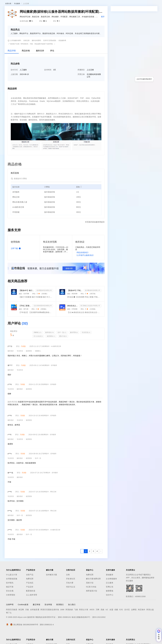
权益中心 (62, 4)
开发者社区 (71, 592)
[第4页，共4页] (97, 564)
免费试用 (30, 592)
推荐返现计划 (92, 604)
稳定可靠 (10, 600)
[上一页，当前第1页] (82, 564)
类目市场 (39, 11)
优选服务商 (62, 54)
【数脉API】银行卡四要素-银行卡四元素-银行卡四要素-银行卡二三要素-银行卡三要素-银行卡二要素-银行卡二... (27, 304)
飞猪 (76, 623)
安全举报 (48, 618)
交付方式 (14, 83)
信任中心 (110, 608)
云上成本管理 (32, 608)
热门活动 (59, 11)
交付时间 (48, 83)
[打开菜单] (4, 4)
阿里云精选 (49, 11)
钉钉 (121, 623)
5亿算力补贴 (91, 600)
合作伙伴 (85, 4)
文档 (68, 588)
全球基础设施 (12, 592)
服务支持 (40, 64)
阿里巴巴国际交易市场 (50, 623)
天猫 (27, 623)
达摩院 (134, 623)
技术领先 (10, 596)
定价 (70, 4)
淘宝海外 (141, 623)
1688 (62, 623)
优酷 (116, 623)
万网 (98, 623)
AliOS (92, 623)
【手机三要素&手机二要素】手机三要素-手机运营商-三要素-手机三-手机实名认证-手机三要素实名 (25, 319)
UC (107, 623)
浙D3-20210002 (99, 630)
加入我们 (72, 618)
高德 (102, 623)
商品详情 (12, 64)
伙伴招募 (68, 11)
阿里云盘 (150, 623)
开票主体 (81, 87)
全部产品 (30, 588)
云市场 (77, 4)
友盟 (111, 623)
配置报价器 (31, 604)
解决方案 (41, 4)
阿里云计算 (84, 623)
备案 (135, 4)
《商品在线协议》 (82, 266)
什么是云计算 (12, 588)
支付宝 (127, 623)
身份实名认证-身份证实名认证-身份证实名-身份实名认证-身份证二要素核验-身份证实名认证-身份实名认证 (73, 319)
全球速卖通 (35, 623)
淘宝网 (21, 623)
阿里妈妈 (69, 623)
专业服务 (17, 17)
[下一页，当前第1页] (101, 564)
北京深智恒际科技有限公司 (43, 319)
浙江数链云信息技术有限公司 (90, 319)
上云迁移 (26, 17)
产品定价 (30, 600)
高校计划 (90, 596)
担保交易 (26, 54)
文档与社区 (51, 4)
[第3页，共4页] (93, 564)
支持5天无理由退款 (50, 54)
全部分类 (8, 17)
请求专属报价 (147, 73)
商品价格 (26, 64)
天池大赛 (70, 596)
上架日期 (14, 87)
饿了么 (9, 626)
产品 (33, 4)
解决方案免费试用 (93, 592)
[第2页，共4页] (90, 564)
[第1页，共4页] (86, 564)
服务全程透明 (36, 54)
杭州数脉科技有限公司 (44, 304)
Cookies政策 (23, 618)
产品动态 (30, 596)
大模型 (26, 4)
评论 (52, 64)
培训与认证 (71, 600)
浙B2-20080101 (64, 630)
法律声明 (10, 618)
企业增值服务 (111, 592)
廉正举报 (36, 618)
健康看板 (110, 604)
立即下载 (16, 262)
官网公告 (110, 600)
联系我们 (60, 618)
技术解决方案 (52, 588)
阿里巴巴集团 (12, 623)
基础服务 (110, 588)
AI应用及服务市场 (27, 11)
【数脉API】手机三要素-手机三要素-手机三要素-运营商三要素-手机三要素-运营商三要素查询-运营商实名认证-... (75, 304)
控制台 (141, 4)
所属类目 (81, 83)
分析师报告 (11, 608)
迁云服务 (110, 596)
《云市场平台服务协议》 (85, 268)
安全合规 (10, 604)
